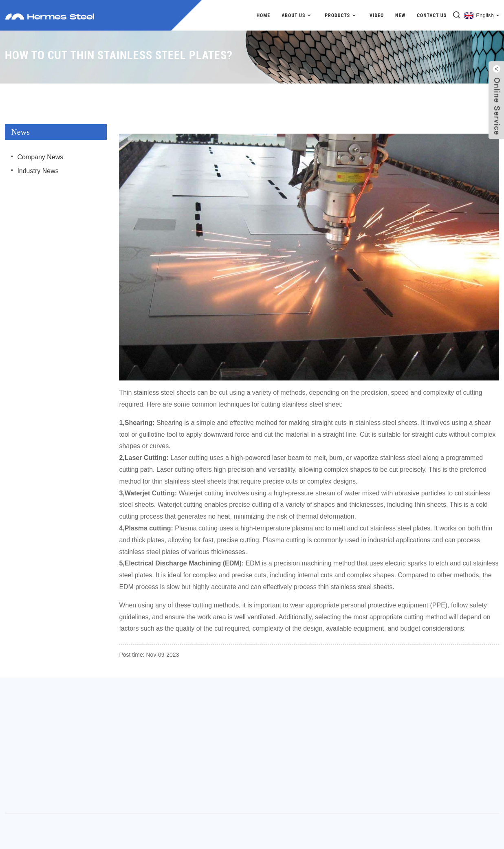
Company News (40, 157)
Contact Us (432, 15)
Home (264, 15)
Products (341, 15)
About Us (297, 15)
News (375, 87)
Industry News (38, 171)
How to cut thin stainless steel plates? (448, 87)
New (400, 15)
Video (377, 15)
